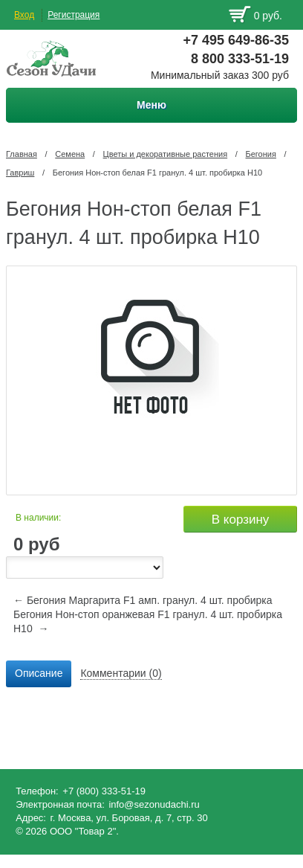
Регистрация (74, 15)
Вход (24, 15)
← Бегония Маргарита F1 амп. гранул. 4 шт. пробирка (143, 600)
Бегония (261, 154)
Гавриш (20, 173)
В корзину (241, 520)
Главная (22, 154)
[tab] (39, 674)
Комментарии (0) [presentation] (121, 673)
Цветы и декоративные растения (166, 154)
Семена (70, 154)
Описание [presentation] (39, 673)
